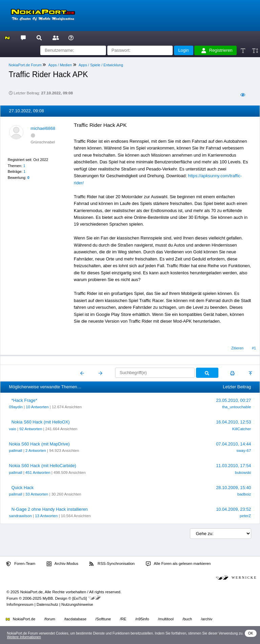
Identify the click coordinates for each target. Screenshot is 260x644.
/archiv (207, 619)
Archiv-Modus (63, 564)
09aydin (16, 407)
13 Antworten (46, 516)
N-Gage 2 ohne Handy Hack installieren (50, 509)
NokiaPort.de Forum (25, 65)
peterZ (245, 516)
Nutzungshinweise (77, 604)
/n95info (142, 619)
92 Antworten (31, 429)
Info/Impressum (20, 604)
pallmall (16, 451)
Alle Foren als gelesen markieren (178, 564)
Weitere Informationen (24, 637)
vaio (13, 429)
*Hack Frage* (24, 400)
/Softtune (103, 619)
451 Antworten (38, 473)
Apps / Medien (60, 65)
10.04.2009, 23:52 (233, 509)
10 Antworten (37, 407)
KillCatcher (242, 429)
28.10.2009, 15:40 (233, 488)
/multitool (166, 619)
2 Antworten (36, 451)
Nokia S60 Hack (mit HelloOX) (41, 422)
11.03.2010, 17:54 (233, 466)
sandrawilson (20, 516)
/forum (50, 619)
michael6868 (43, 128)
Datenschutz (47, 604)
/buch (187, 619)
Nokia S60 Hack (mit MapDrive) (39, 444)
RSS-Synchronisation (112, 564)
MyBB (48, 598)
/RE (123, 619)
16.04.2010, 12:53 (233, 422)
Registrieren (217, 50)
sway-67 (244, 451)
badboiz (244, 494)
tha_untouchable (236, 407)
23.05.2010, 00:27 (233, 400)
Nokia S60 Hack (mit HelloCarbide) (43, 466)
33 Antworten (37, 494)
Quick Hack (23, 488)
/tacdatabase (75, 619)
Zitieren (237, 348)
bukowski (243, 473)
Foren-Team (21, 564)
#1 (254, 348)
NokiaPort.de (20, 619)
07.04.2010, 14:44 (233, 444)
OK (251, 633)
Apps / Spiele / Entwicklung (101, 65)
